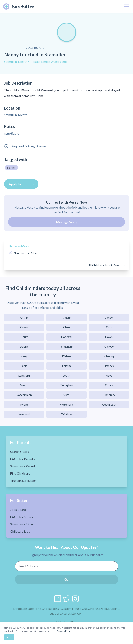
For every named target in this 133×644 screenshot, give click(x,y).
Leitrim (66, 366)
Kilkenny (109, 356)
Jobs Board (18, 510)
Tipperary (109, 395)
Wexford (24, 414)
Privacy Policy (64, 631)
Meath (24, 385)
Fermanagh (66, 346)
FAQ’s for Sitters (22, 517)
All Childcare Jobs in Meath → (107, 265)
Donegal (66, 337)
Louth (66, 375)
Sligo (66, 395)
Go (66, 579)
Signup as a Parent (23, 466)
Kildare (66, 356)
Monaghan (66, 385)
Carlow (109, 317)
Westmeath (109, 404)
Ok (9, 637)
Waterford (66, 404)
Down (109, 337)
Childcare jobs (20, 531)
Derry (24, 337)
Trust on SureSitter (23, 481)
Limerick (109, 366)
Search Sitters (20, 452)
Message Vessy (67, 222)
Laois (24, 366)
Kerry (24, 356)
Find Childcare (20, 473)
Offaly (109, 385)
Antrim (24, 317)
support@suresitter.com (67, 613)
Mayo (109, 375)
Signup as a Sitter (22, 524)
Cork (109, 327)
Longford (24, 375)
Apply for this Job (21, 184)
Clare (66, 327)
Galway (109, 346)
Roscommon (24, 395)
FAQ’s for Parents (22, 459)
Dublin (24, 346)
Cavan (24, 327)
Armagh (66, 317)
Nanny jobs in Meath (27, 253)
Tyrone (24, 404)
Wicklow (66, 414)
